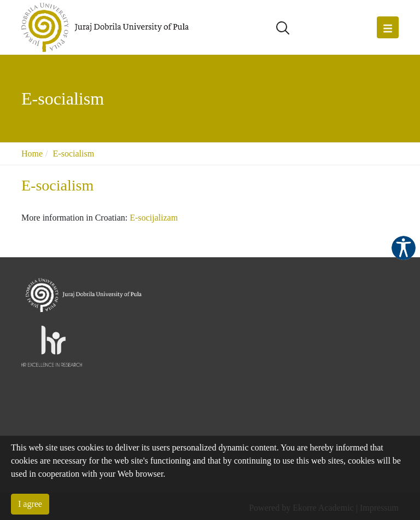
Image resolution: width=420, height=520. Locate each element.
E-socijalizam (154, 218)
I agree (30, 504)
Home (32, 154)
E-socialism (74, 154)
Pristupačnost (404, 248)
